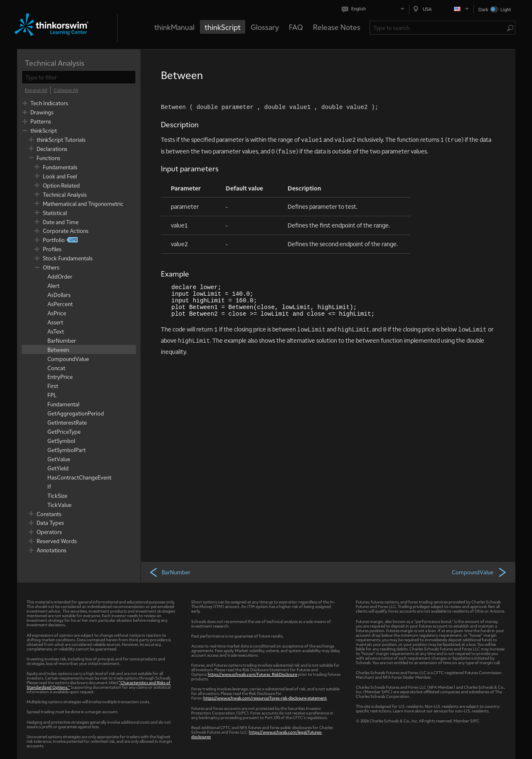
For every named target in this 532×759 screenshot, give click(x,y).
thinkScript (223, 27)
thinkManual (174, 27)
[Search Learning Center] (438, 28)
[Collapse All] (66, 90)
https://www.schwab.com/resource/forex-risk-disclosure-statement (265, 698)
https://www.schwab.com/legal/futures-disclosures (257, 734)
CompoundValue (479, 572)
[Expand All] (36, 90)
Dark (483, 9)
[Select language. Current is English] (375, 9)
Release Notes (337, 27)
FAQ (296, 27)
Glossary (265, 27)
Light (506, 9)
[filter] (79, 77)
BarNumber (170, 572)
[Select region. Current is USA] (441, 9)
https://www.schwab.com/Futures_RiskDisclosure (252, 674)
